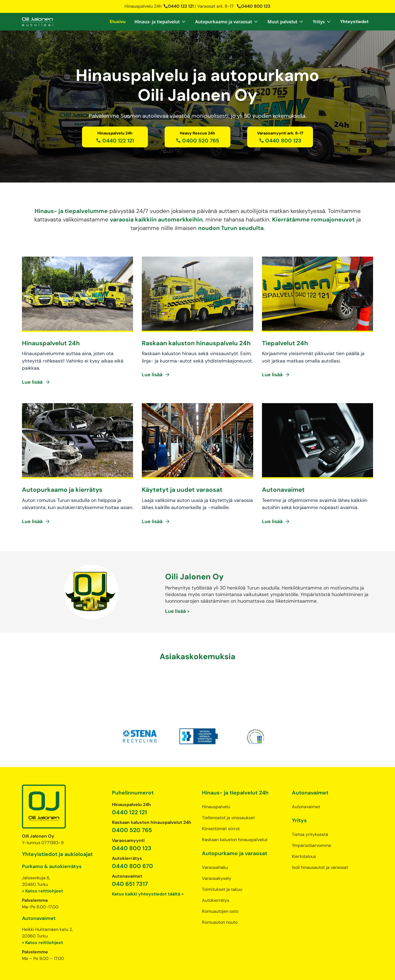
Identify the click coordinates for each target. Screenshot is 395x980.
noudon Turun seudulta (231, 228)
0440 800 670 (132, 844)
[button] (160, 22)
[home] (37, 22)
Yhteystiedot (354, 22)
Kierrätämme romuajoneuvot (313, 219)
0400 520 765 (132, 808)
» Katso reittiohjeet (43, 869)
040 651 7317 (130, 862)
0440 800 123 (253, 6)
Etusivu (118, 22)
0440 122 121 (178, 6)
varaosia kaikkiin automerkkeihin (156, 219)
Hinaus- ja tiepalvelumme (71, 211)
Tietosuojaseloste (166, 970)
